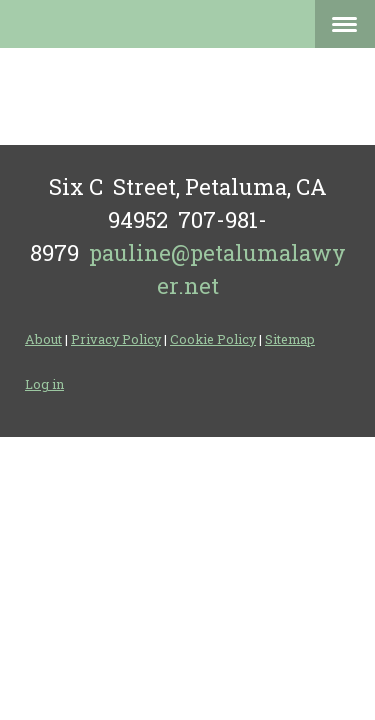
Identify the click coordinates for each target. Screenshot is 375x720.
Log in (44, 384)
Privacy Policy (116, 339)
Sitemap (290, 339)
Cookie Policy (213, 339)
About (43, 339)
